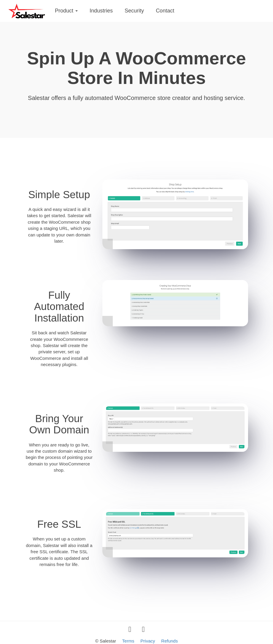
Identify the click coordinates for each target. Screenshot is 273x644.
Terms (128, 641)
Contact (165, 11)
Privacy (148, 641)
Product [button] (66, 11)
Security (134, 11)
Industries (101, 11)
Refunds (169, 641)
